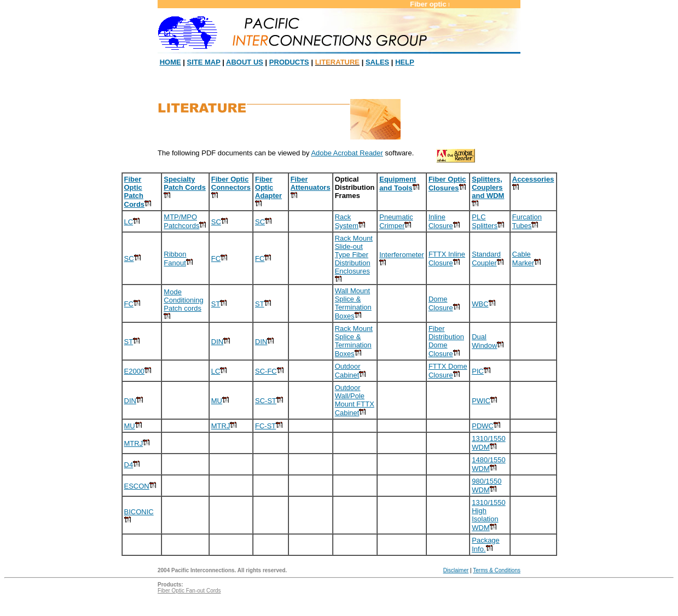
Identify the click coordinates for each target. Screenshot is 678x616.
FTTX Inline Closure (447, 258)
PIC (478, 371)
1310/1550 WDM (488, 443)
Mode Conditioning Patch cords (183, 300)
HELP (405, 62)
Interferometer (402, 255)
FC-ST (265, 426)
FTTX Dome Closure (448, 371)
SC (216, 222)
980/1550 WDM (486, 486)
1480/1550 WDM (488, 464)
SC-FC (266, 371)
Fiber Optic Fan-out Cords (189, 591)
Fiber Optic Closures (447, 184)
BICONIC (139, 512)
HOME (170, 62)
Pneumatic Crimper (396, 221)
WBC (480, 304)
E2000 (135, 371)
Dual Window (484, 341)
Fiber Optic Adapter (268, 187)
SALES (377, 62)
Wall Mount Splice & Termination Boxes (353, 303)
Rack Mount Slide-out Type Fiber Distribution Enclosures (354, 255)
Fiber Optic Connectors (231, 183)
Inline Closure (441, 221)
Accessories (533, 179)
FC (216, 258)
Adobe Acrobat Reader (347, 153)
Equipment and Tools (398, 184)
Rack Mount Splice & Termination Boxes (354, 341)
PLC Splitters (485, 221)
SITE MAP (204, 62)
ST (216, 304)
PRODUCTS (289, 62)
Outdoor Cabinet (348, 371)
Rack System (347, 221)
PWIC (481, 401)
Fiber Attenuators (311, 183)
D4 (129, 465)
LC (129, 222)
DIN (217, 342)
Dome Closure (441, 303)
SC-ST (266, 401)
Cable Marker (523, 258)
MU (217, 401)
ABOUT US (245, 62)
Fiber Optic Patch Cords (135, 192)
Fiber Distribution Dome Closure (446, 341)
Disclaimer (456, 570)
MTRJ (221, 426)
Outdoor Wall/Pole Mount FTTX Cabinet (355, 400)
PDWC (483, 426)
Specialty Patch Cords (185, 183)
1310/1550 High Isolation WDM (488, 515)
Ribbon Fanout (175, 258)
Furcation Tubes (527, 221)
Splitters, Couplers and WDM (488, 187)
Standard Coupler (486, 258)
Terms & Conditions (497, 570)
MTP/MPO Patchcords (181, 221)
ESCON (137, 486)
